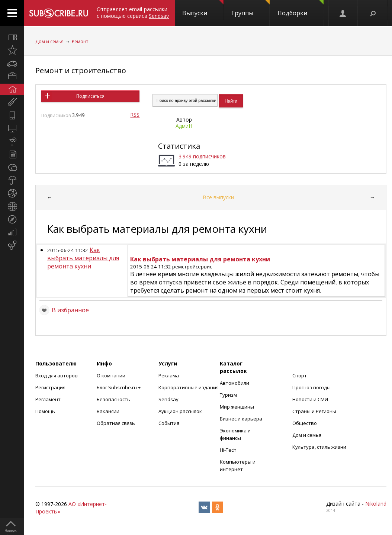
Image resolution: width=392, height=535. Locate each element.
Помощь (45, 411)
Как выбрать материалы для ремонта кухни (83, 258)
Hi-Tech (228, 450)
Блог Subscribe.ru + (119, 387)
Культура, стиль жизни (319, 447)
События (169, 423)
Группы (250, 9)
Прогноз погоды (311, 387)
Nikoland (376, 504)
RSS (135, 115)
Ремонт (80, 41)
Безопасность (113, 399)
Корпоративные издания (189, 387)
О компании (111, 376)
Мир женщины (237, 407)
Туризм (228, 395)
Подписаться (90, 96)
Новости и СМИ (310, 399)
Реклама (169, 376)
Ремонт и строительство (81, 70)
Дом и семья (49, 41)
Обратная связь (116, 423)
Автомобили (234, 383)
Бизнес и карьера (241, 419)
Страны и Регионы (314, 411)
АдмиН (184, 126)
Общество (305, 423)
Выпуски (203, 9)
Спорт (300, 376)
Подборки (301, 9)
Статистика (179, 146)
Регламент (48, 399)
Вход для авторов (57, 376)
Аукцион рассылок (180, 411)
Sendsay (168, 399)
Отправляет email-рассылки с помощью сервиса (133, 12)
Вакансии (108, 411)
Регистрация (50, 387)
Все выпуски (218, 197)
